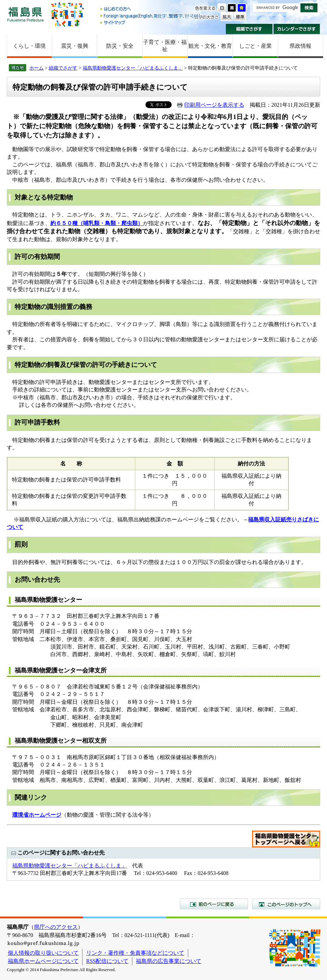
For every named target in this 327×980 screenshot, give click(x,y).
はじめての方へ (151, 9)
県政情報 (300, 46)
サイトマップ (151, 22)
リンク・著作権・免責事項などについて (135, 953)
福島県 (26, 14)
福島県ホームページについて (43, 961)
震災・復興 (75, 46)
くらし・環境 (29, 46)
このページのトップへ (286, 904)
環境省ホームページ (37, 815)
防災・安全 (120, 46)
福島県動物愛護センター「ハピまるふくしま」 (133, 68)
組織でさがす (249, 29)
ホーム (36, 68)
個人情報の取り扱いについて (43, 953)
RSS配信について (107, 961)
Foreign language (151, 16)
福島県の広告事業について (169, 961)
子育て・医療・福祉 (165, 46)
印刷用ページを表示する (214, 105)
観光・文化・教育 (210, 46)
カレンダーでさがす (297, 29)
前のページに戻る (214, 904)
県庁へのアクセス (56, 927)
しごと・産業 (255, 46)
